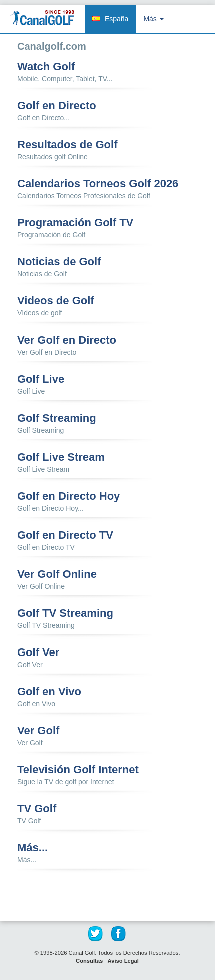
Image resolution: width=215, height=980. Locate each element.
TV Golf (37, 809)
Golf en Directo (57, 106)
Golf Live (41, 379)
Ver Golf (38, 731)
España (117, 19)
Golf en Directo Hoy (69, 496)
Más (153, 19)
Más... (33, 848)
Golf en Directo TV (65, 535)
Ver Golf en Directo (67, 340)
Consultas (89, 961)
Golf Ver (38, 652)
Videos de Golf (56, 301)
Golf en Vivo (49, 692)
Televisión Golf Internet (78, 770)
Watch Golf (46, 67)
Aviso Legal (123, 961)
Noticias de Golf (59, 262)
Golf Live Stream (61, 457)
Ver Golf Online (57, 574)
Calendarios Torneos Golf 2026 (98, 184)
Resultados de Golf (67, 145)
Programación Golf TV (75, 223)
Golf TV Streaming (65, 613)
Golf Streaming (57, 418)
